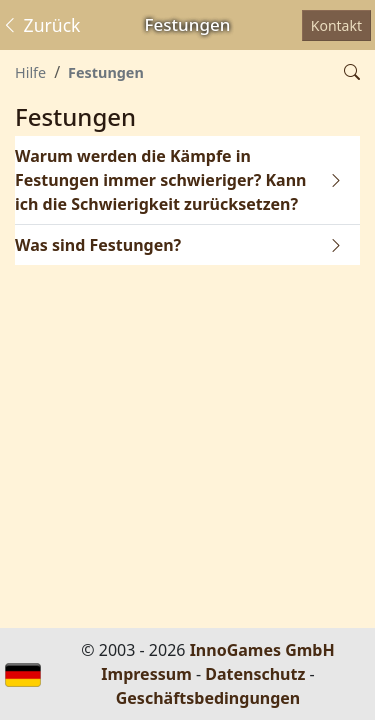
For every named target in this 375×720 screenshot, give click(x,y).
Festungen (106, 72)
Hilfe (30, 72)
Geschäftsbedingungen (208, 698)
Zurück (41, 25)
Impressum (146, 674)
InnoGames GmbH (262, 650)
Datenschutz (255, 674)
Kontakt (336, 25)
